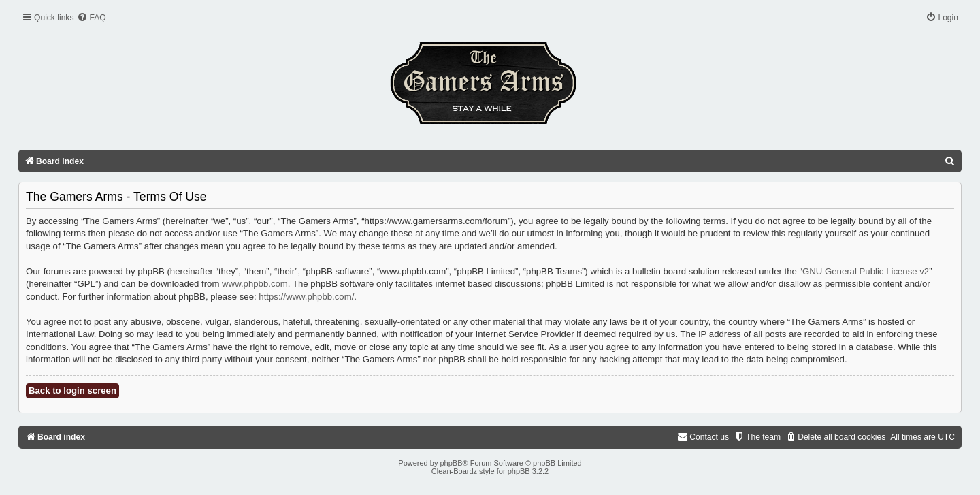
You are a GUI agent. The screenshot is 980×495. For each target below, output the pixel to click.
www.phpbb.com (255, 284)
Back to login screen (72, 390)
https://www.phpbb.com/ (306, 297)
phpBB (451, 463)
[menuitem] (91, 18)
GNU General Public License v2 (866, 271)
